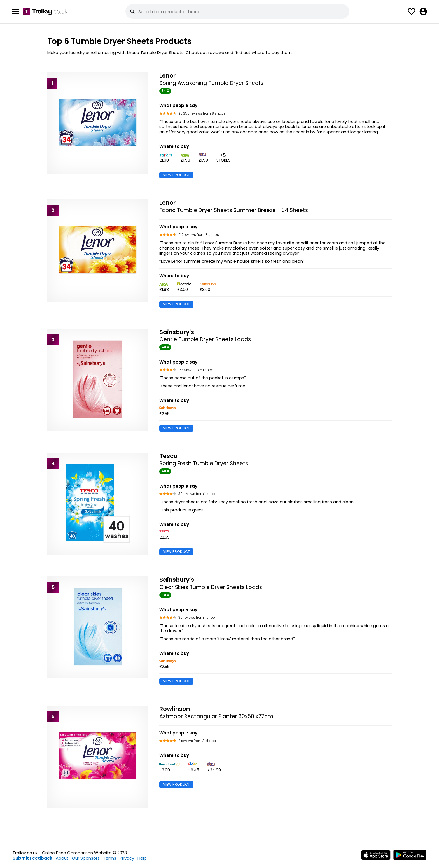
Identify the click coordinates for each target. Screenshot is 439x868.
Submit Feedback (32, 858)
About (62, 858)
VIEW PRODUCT (176, 175)
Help (142, 858)
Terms (110, 858)
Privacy (127, 858)
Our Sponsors (86, 858)
